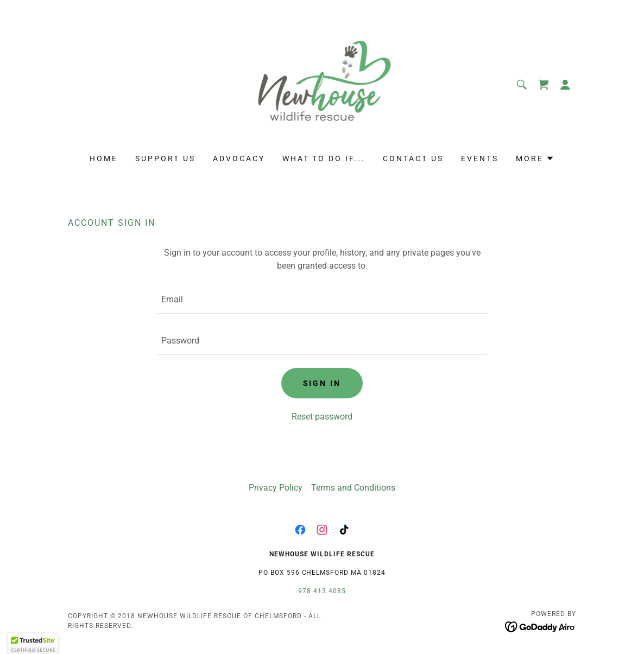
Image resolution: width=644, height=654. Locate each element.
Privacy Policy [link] (276, 488)
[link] (322, 84)
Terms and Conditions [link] (353, 488)
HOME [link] (104, 158)
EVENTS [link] (480, 158)
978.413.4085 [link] (322, 591)
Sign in (322, 383)
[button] (565, 85)
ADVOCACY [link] (239, 158)
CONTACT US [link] (413, 158)
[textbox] (322, 300)
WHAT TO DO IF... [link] (324, 158)
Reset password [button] (322, 417)
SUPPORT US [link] (165, 158)
